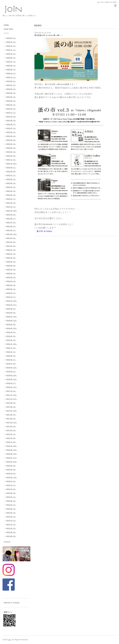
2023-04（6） (11, 140)
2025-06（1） (11, 66)
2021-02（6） (11, 242)
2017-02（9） (11, 430)
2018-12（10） (12, 344)
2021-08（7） (11, 219)
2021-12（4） (11, 203)
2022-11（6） (11, 160)
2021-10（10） (12, 211)
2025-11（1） (11, 50)
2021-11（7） (11, 207)
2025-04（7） (11, 73)
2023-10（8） (11, 117)
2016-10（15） (12, 446)
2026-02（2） (11, 38)
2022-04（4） (11, 187)
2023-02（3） (11, 148)
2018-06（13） (12, 368)
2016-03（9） (11, 473)
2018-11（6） (11, 348)
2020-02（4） (11, 289)
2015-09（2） (11, 493)
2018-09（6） (11, 356)
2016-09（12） (12, 450)
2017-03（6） (11, 426)
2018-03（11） (12, 379)
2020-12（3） (11, 250)
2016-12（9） (11, 438)
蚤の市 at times (44, 231)
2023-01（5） (11, 152)
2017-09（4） (11, 403)
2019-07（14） (12, 317)
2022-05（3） (11, 183)
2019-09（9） (11, 309)
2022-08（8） (11, 171)
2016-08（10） (12, 454)
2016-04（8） (11, 470)
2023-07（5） (11, 128)
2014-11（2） (11, 524)
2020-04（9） (11, 281)
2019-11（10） (12, 301)
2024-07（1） (11, 85)
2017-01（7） (11, 434)
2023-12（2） (11, 109)
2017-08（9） (11, 407)
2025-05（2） (11, 69)
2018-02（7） (11, 383)
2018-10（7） (11, 352)
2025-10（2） (11, 54)
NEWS (6, 33)
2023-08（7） (11, 124)
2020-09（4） (11, 262)
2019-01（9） (11, 340)
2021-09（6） (11, 215)
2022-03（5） (11, 191)
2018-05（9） (11, 371)
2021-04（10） (12, 234)
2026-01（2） (11, 42)
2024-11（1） (11, 77)
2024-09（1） (11, 81)
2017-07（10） (12, 411)
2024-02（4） (11, 101)
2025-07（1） (11, 62)
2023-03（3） (11, 144)
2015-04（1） (11, 505)
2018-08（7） (11, 360)
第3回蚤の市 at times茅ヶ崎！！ (49, 35)
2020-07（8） (11, 269)
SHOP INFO (9, 29)
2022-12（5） (11, 156)
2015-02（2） (11, 513)
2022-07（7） (11, 175)
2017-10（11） (12, 399)
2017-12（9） (11, 391)
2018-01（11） (12, 387)
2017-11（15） (12, 395)
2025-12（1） (11, 46)
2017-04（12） (12, 422)
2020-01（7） (11, 293)
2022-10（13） (12, 164)
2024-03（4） (11, 97)
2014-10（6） (11, 528)
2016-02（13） (12, 477)
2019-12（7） (11, 297)
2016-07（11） (12, 458)
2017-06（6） (11, 415)
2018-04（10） (12, 375)
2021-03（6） (11, 238)
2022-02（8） (11, 195)
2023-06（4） (11, 132)
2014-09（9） (11, 532)
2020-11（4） (11, 254)
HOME (6, 25)
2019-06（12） (12, 320)
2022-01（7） (11, 199)
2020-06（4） (11, 273)
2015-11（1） (11, 485)
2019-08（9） (11, 313)
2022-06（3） (11, 179)
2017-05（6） (11, 419)
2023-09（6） (11, 120)
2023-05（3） (11, 136)
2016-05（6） (11, 466)
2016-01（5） (11, 481)
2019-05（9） (11, 324)
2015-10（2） (11, 489)
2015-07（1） (11, 497)
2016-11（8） (11, 442)
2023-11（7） (11, 113)
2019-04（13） (12, 328)
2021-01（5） (11, 246)
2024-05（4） (11, 93)
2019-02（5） (11, 336)
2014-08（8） (11, 536)
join (10, 640)
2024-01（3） (11, 105)
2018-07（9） (11, 364)
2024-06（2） (11, 89)
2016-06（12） (12, 462)
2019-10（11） (12, 305)
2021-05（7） (11, 230)
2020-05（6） (11, 277)
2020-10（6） (11, 258)
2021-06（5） (11, 226)
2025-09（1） (11, 58)
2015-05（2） (11, 501)
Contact (7, 542)
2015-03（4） (11, 509)
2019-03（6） (11, 332)
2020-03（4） (11, 285)
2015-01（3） (11, 517)
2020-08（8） (11, 266)
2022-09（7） (11, 168)
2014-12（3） (11, 521)
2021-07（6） (11, 222)
